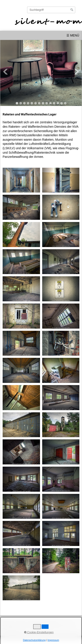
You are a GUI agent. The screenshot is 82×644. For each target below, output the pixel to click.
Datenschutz (51, 622)
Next (77, 72)
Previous (5, 72)
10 (50, 103)
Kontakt (21, 622)
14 (65, 103)
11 (54, 103)
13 (62, 103)
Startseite (8, 622)
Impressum (34, 622)
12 (58, 103)
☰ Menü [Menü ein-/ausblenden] (73, 35)
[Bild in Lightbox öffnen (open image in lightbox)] (21, 180)
